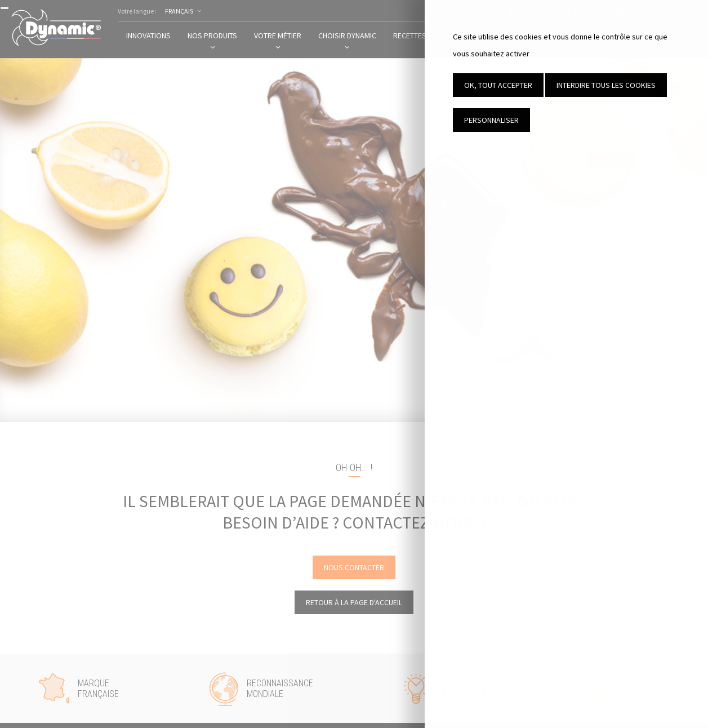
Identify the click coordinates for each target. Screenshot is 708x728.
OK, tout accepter (498, 85)
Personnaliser (491, 120)
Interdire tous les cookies (606, 85)
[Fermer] (5, 8)
